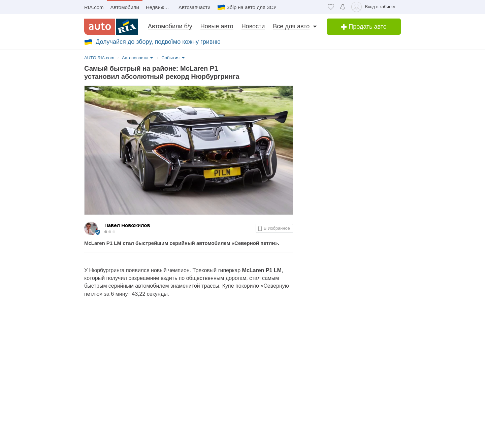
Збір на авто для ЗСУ (252, 7)
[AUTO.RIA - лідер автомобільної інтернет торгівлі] (111, 27)
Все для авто (291, 26)
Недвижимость (160, 7)
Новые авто (217, 26)
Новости (253, 26)
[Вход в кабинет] (375, 7)
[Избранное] (331, 7)
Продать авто (364, 27)
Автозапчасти (195, 7)
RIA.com (94, 7)
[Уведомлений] (343, 7)
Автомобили (125, 7)
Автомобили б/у (170, 26)
